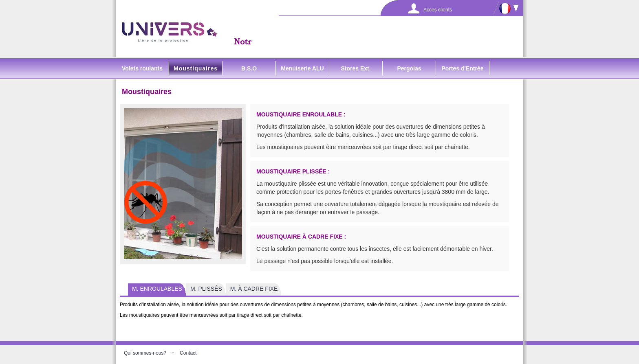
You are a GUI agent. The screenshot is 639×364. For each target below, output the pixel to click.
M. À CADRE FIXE (254, 289)
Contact (188, 353)
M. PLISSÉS (206, 289)
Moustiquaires (196, 68)
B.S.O (249, 68)
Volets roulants (142, 68)
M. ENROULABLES (157, 289)
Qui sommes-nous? (145, 353)
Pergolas (409, 68)
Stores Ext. (356, 68)
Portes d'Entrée (463, 68)
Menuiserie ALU (302, 68)
